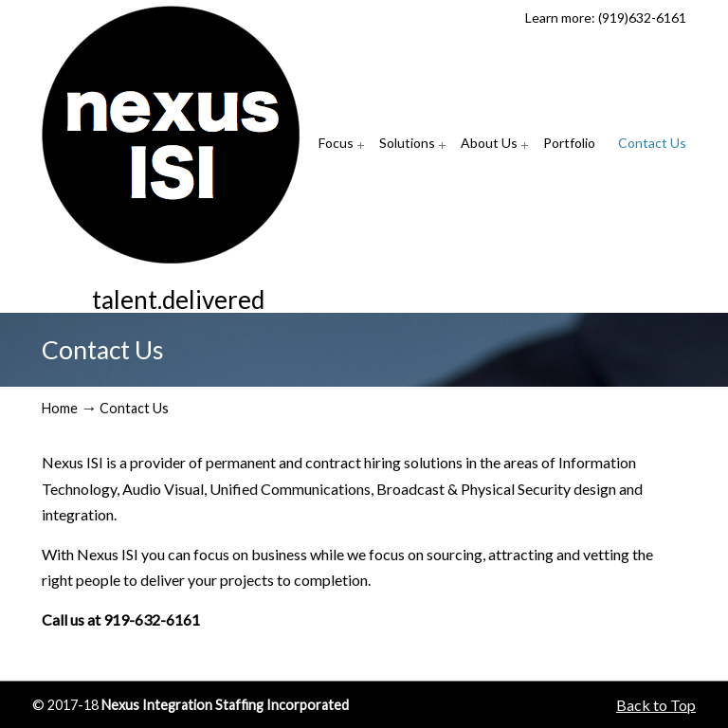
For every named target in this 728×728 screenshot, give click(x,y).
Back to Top (656, 705)
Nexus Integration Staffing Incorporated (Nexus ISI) (171, 135)
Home (60, 408)
